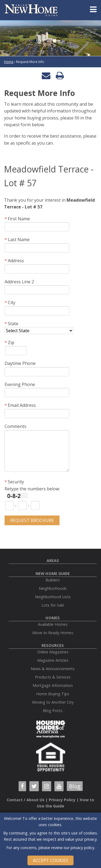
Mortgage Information (53, 685)
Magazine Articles (53, 660)
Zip (11, 342)
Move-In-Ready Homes (53, 633)
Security (16, 482)
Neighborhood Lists (53, 597)
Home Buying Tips (53, 694)
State (13, 324)
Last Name (19, 240)
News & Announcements (53, 669)
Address (16, 261)
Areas (53, 561)
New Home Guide (53, 573)
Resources (53, 645)
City (12, 302)
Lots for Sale (53, 605)
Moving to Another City (53, 702)
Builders (53, 580)
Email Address (22, 405)
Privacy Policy (62, 800)
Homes (53, 618)
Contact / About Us (26, 800)
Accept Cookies (50, 860)
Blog (75, 786)
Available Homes (53, 624)
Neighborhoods (53, 588)
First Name (19, 219)
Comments (15, 426)
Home (9, 62)
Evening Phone (20, 384)
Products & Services (53, 677)
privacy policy (82, 848)
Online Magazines (53, 652)
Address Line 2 (19, 282)
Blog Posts (53, 711)
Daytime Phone (20, 363)
